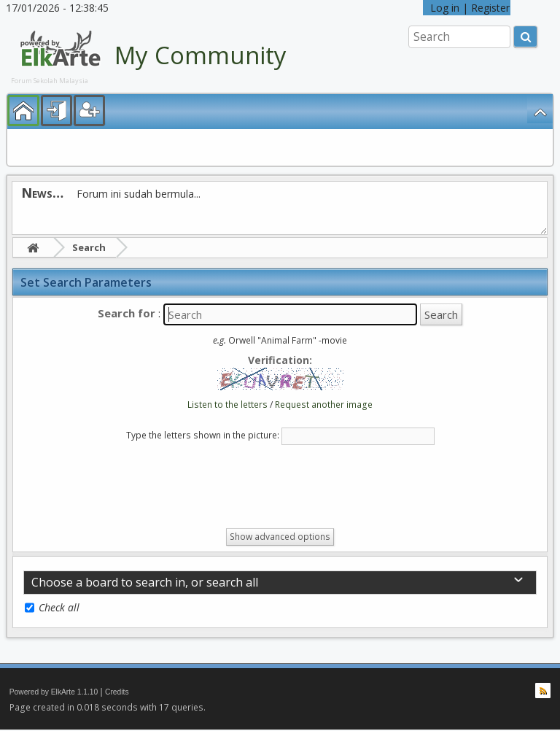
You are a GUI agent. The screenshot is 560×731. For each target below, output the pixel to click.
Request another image (324, 405)
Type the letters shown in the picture (202, 435)
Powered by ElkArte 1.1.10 (54, 692)
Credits (117, 692)
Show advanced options (280, 537)
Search (89, 247)
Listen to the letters (227, 405)
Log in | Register (467, 8)
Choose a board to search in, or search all (145, 582)
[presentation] (134, 490)
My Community (201, 55)
